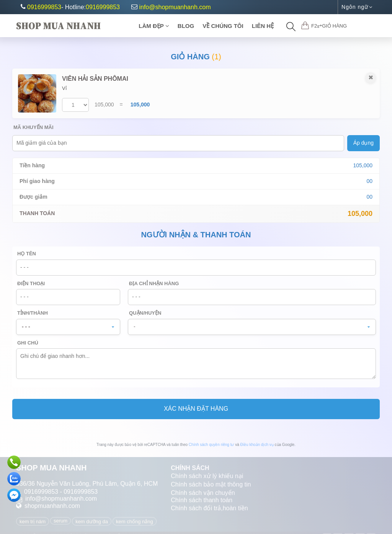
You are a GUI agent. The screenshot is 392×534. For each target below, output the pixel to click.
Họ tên (27, 254)
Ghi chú (28, 343)
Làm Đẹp (154, 26)
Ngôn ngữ (357, 7)
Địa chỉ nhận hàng (154, 283)
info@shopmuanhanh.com (171, 7)
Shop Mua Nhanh (58, 26)
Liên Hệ (263, 26)
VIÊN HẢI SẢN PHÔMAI (95, 79)
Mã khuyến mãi (33, 127)
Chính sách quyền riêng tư (212, 445)
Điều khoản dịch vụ (257, 445)
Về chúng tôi (223, 26)
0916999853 (44, 7)
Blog (186, 26)
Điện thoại (31, 283)
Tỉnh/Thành (33, 313)
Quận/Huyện (145, 313)
